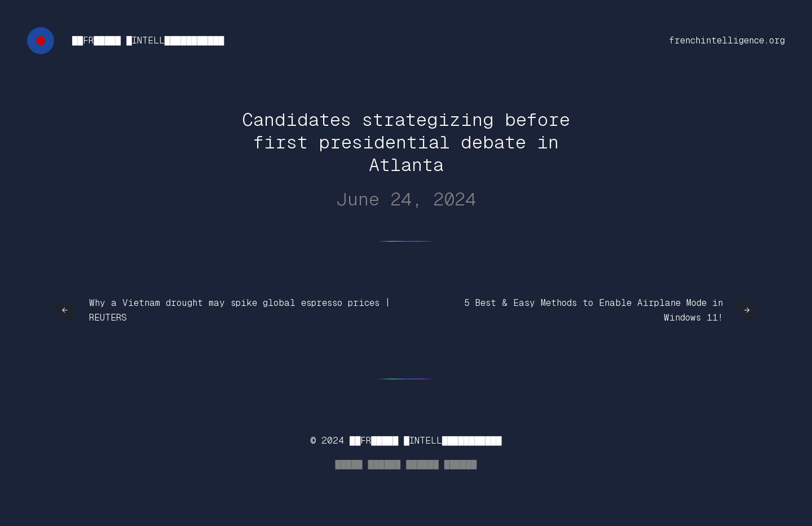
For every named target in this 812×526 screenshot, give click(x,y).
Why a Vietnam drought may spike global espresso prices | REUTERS (240, 310)
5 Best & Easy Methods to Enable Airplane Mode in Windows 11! (593, 310)
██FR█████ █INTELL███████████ (148, 40)
